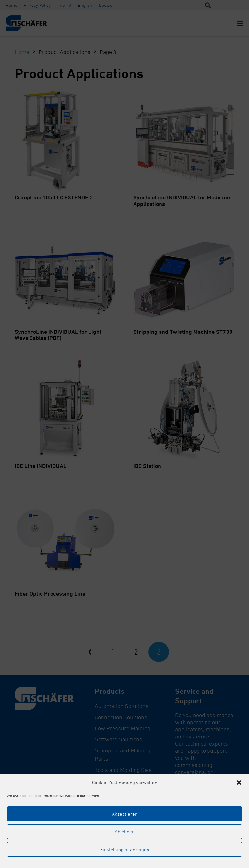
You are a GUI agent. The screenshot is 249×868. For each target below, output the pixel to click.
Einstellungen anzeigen (125, 849)
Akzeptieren (125, 814)
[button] (239, 783)
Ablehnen (125, 832)
